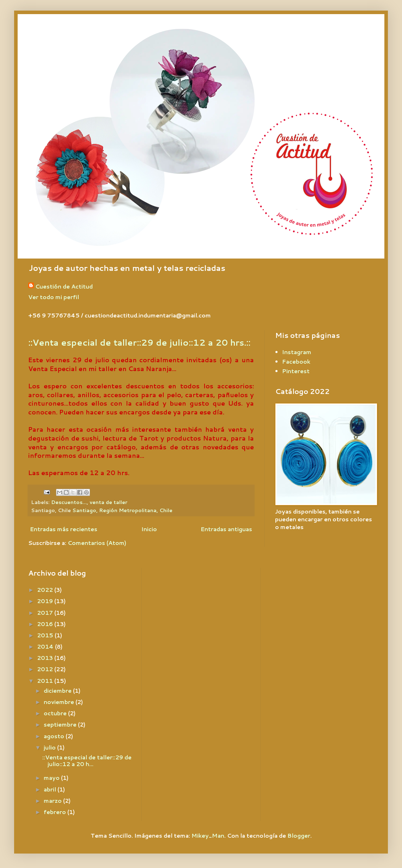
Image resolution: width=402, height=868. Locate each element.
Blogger (299, 835)
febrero (56, 812)
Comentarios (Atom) (97, 543)
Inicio (149, 529)
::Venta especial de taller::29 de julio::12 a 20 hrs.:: (139, 342)
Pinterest (296, 371)
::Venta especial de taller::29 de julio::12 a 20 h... (87, 760)
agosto (55, 736)
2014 (46, 646)
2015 (46, 635)
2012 (46, 669)
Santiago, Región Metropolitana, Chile (122, 510)
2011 (46, 681)
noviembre (60, 702)
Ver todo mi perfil (54, 297)
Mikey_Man (208, 835)
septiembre (61, 724)
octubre (56, 713)
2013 (46, 658)
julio (50, 747)
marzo (53, 800)
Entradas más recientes (64, 529)
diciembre (58, 690)
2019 (46, 601)
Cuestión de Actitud (64, 286)
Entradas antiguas (226, 529)
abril (51, 789)
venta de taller (108, 502)
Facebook (296, 361)
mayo (52, 778)
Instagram (297, 352)
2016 (46, 624)
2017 (46, 612)
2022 (46, 590)
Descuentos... (69, 502)
